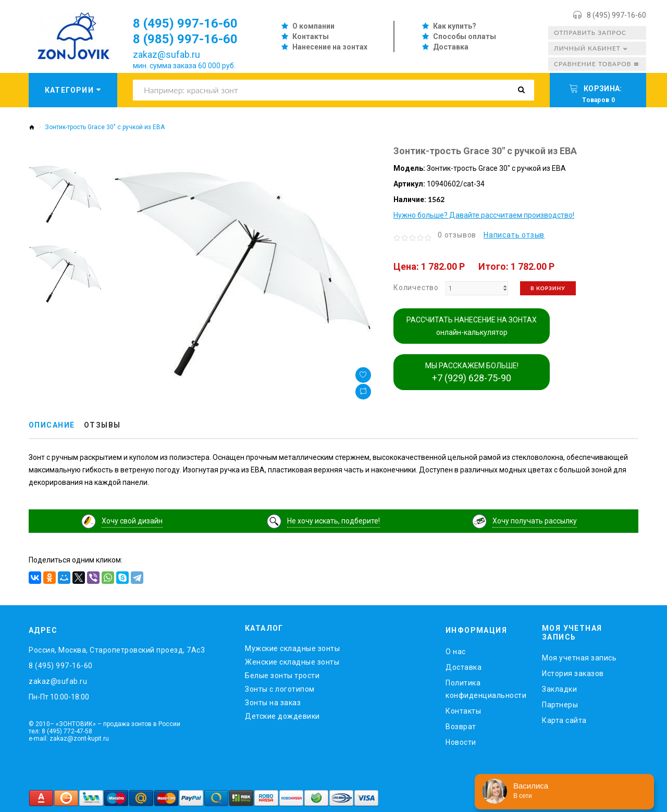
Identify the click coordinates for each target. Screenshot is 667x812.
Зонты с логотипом (280, 689)
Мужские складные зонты (292, 648)
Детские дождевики (282, 716)
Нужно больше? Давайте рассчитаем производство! (484, 215)
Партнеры (560, 705)
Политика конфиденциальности (486, 689)
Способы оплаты (465, 36)
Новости (461, 742)
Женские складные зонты (292, 662)
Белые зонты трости (282, 676)
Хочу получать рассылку (535, 521)
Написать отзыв (514, 235)
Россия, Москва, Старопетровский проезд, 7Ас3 (117, 650)
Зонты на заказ (273, 703)
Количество (416, 288)
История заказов (573, 673)
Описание (52, 426)
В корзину (548, 288)
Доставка (451, 47)
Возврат (461, 727)
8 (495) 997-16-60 (616, 15)
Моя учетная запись (579, 658)
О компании (313, 26)
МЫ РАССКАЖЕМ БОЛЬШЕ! (472, 372)
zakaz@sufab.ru (166, 54)
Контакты (311, 36)
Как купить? (455, 26)
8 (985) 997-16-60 (185, 39)
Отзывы (102, 426)
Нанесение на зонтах (330, 47)
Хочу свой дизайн (132, 521)
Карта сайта (564, 720)
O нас (456, 652)
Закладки (559, 689)
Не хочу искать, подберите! (333, 521)
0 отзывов (457, 235)
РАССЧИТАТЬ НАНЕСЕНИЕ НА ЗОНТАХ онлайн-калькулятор (472, 326)
